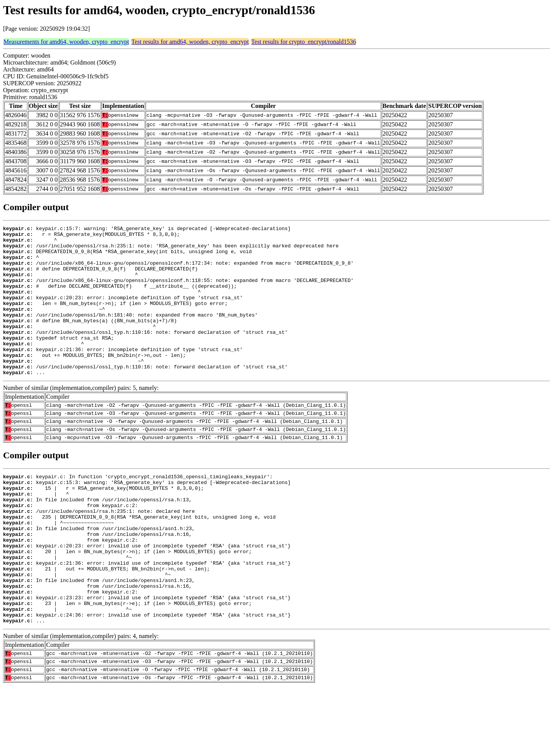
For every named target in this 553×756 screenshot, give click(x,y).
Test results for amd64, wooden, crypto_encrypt (190, 42)
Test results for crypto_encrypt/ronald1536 (304, 42)
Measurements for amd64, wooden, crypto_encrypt (66, 42)
